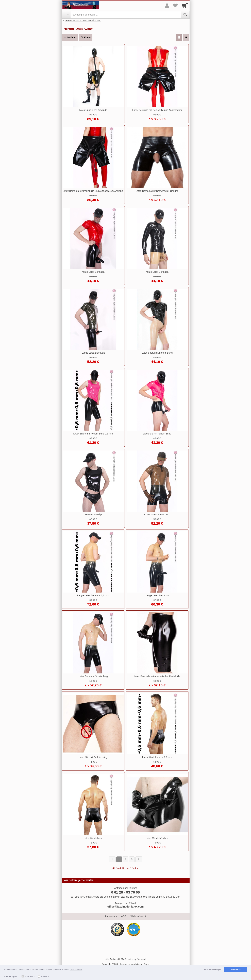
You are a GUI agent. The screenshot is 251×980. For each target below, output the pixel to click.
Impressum (111, 916)
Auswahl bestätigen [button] (213, 970)
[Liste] (186, 38)
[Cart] (185, 6)
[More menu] (167, 6)
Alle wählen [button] (236, 970)
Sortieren (70, 37)
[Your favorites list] (175, 6)
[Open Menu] (66, 15)
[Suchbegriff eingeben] (126, 15)
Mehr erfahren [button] (76, 970)
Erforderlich (30, 976)
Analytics (45, 976)
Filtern (86, 37)
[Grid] (179, 38)
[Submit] (185, 15)
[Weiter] (139, 859)
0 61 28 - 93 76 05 (125, 892)
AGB (124, 916)
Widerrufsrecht (138, 916)
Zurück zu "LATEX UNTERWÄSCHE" (83, 21)
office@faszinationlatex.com (126, 907)
